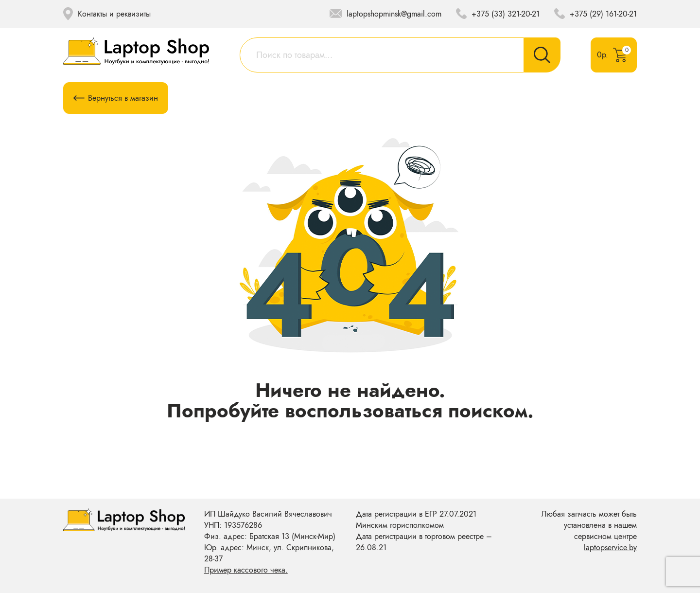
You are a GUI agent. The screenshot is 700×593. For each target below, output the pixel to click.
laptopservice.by (610, 548)
